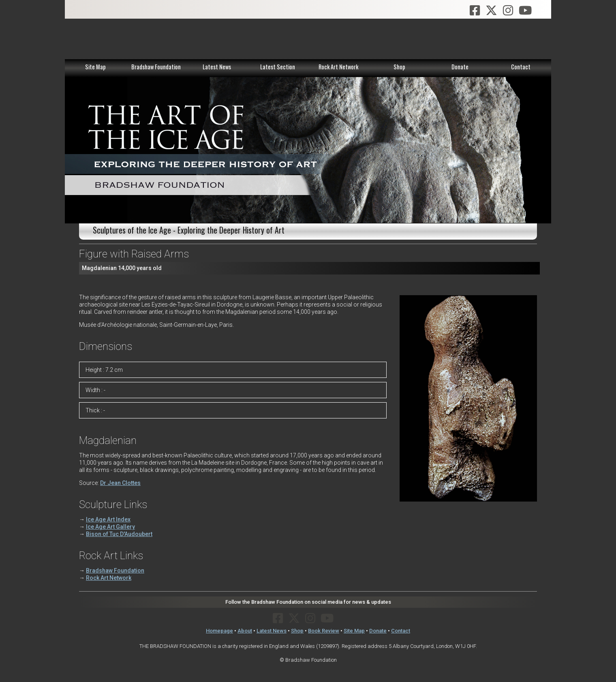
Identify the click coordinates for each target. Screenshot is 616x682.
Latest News (217, 67)
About (245, 631)
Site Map (95, 67)
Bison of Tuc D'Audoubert (119, 534)
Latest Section (278, 67)
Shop (399, 67)
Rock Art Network (338, 67)
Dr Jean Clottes (120, 483)
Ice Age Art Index (108, 519)
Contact (521, 67)
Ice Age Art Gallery (110, 527)
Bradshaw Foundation (156, 67)
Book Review (324, 631)
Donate (460, 67)
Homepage (219, 631)
